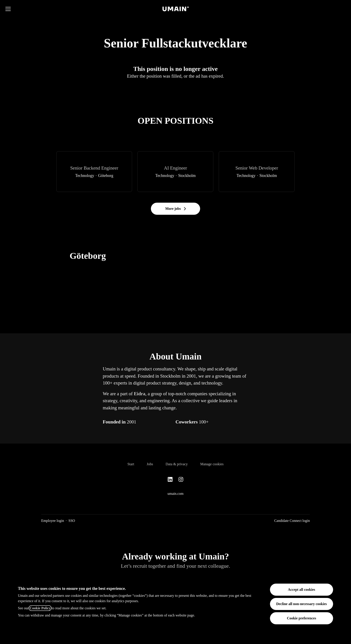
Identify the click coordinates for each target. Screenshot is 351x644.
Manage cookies (212, 464)
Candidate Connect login (292, 521)
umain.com (175, 494)
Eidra (140, 394)
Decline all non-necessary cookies (302, 604)
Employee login (53, 521)
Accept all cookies (302, 590)
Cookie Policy (40, 608)
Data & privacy (177, 464)
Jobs (150, 464)
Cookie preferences (302, 618)
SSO (72, 521)
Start (131, 464)
